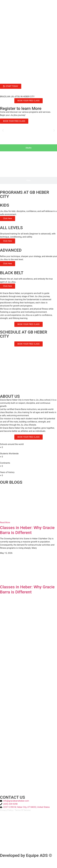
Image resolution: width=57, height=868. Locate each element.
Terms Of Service (23, 810)
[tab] (28, 148)
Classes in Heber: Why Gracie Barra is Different (27, 530)
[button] (3, 130)
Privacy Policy (6, 810)
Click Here (8, 218)
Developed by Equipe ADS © (26, 855)
